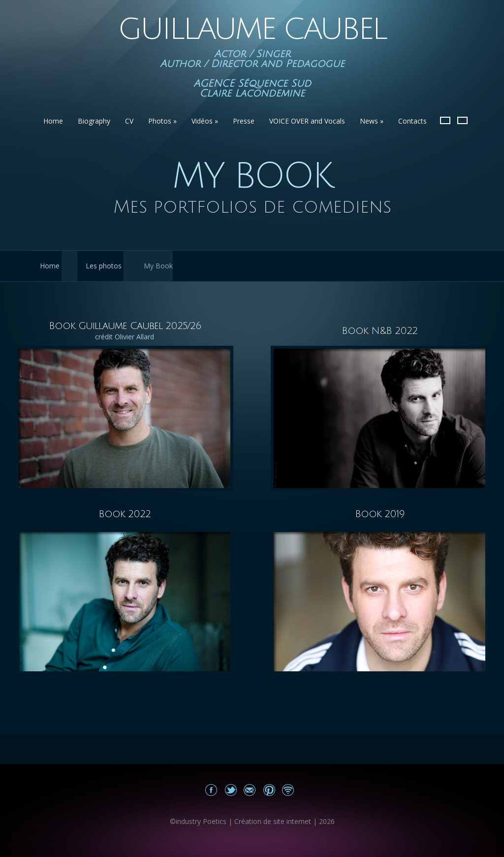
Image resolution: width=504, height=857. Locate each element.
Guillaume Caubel (252, 30)
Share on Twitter (231, 790)
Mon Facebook (211, 790)
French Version (445, 120)
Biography (94, 121)
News (372, 121)
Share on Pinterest (269, 790)
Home (53, 121)
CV (129, 121)
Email (250, 790)
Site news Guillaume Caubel (288, 790)
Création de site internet (273, 821)
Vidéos (205, 121)
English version (462, 120)
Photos (162, 121)
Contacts (412, 121)
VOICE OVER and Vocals (307, 121)
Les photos (104, 266)
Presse (244, 121)
